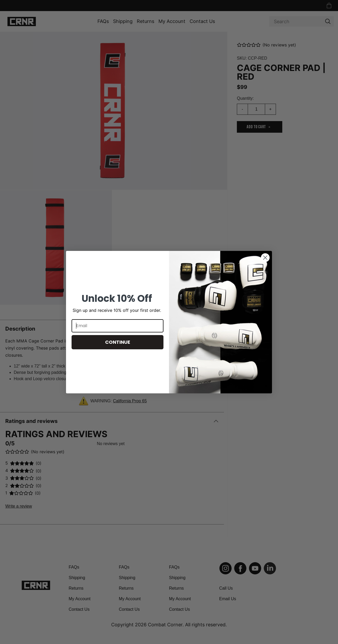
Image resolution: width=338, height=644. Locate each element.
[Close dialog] (265, 258)
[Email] (118, 326)
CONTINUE (118, 342)
